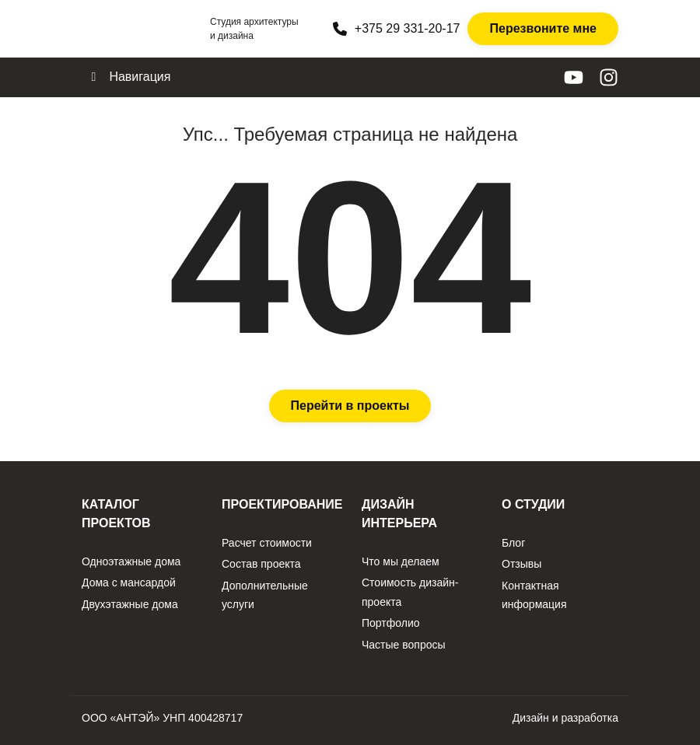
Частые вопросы (404, 645)
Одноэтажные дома (131, 561)
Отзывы (521, 564)
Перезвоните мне (543, 28)
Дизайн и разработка (565, 718)
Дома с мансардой (129, 582)
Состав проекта (261, 564)
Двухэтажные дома (130, 604)
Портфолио (391, 623)
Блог (513, 543)
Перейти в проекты (350, 406)
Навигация (128, 77)
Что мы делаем (401, 561)
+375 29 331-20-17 (397, 29)
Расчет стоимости (267, 543)
